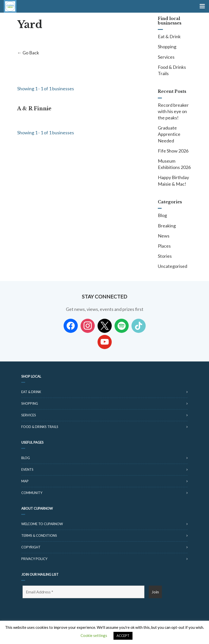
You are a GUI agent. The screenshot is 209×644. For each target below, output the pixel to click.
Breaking (167, 226)
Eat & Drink (169, 36)
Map (25, 481)
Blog (162, 215)
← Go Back (28, 53)
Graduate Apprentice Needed (169, 134)
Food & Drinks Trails (172, 70)
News (164, 236)
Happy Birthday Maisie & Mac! (173, 180)
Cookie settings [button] (94, 635)
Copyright (31, 547)
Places (164, 246)
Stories (165, 256)
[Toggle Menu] (202, 6)
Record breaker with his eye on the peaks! (173, 111)
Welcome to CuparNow (42, 524)
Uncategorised (173, 266)
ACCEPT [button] (123, 636)
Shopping (167, 47)
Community (32, 493)
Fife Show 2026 (173, 151)
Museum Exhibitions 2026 (174, 164)
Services (166, 57)
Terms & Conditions (39, 535)
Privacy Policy (34, 559)
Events (27, 469)
